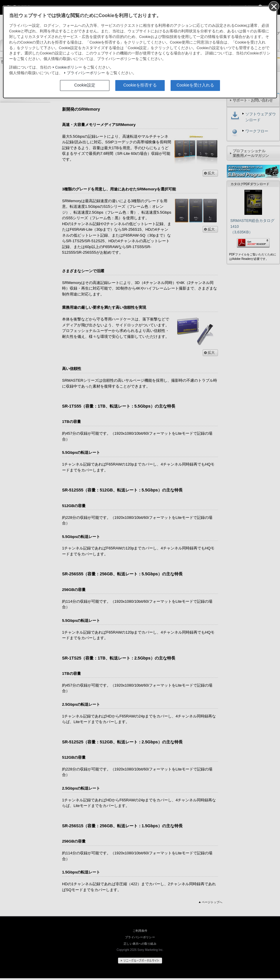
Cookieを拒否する (140, 85)
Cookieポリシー (69, 68)
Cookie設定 (85, 85)
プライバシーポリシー (86, 73)
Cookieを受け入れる (195, 85)
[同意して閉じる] (274, 6)
